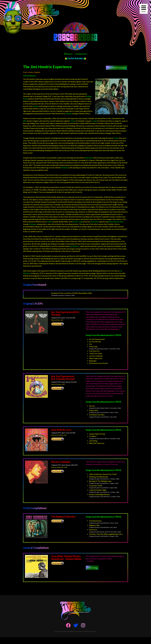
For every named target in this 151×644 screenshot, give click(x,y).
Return (68, 54)
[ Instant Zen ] (81, 54)
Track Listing (92, 568)
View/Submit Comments (116, 68)
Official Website (29, 76)
